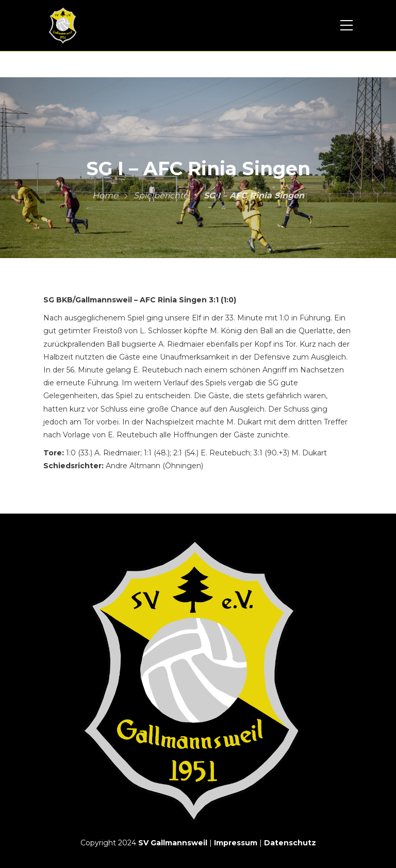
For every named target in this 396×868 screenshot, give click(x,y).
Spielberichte (161, 195)
